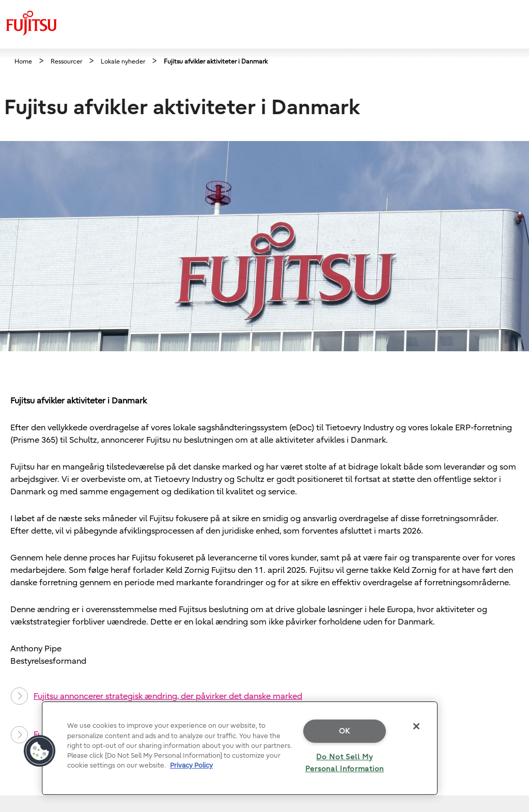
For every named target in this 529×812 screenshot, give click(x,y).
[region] (240, 748)
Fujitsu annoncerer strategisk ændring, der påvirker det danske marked (156, 696)
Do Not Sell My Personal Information (345, 763)
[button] (40, 751)
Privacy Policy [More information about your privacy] (191, 765)
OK (345, 731)
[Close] (416, 726)
